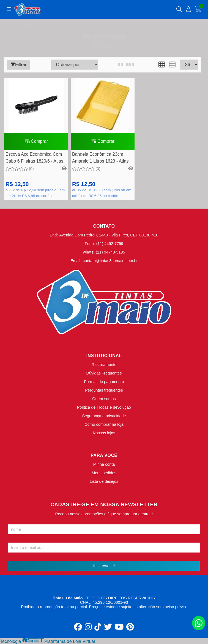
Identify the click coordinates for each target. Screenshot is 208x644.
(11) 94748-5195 (110, 252)
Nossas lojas (104, 433)
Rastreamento (104, 365)
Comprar (36, 141)
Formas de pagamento (104, 382)
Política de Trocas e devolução (104, 407)
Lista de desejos (104, 481)
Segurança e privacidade (104, 416)
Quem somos (104, 399)
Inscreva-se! (104, 566)
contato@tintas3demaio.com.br (110, 261)
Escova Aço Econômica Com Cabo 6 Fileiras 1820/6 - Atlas (34, 157)
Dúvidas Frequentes (104, 373)
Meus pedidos (104, 473)
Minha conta (104, 464)
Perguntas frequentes (104, 390)
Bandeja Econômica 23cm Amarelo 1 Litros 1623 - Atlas (100, 157)
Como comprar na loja (104, 424)
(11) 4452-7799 (110, 244)
